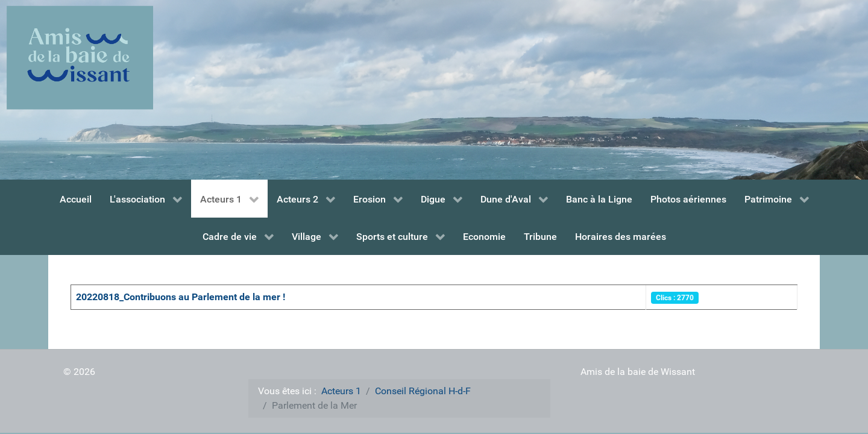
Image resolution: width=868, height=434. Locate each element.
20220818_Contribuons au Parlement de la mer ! (181, 297)
